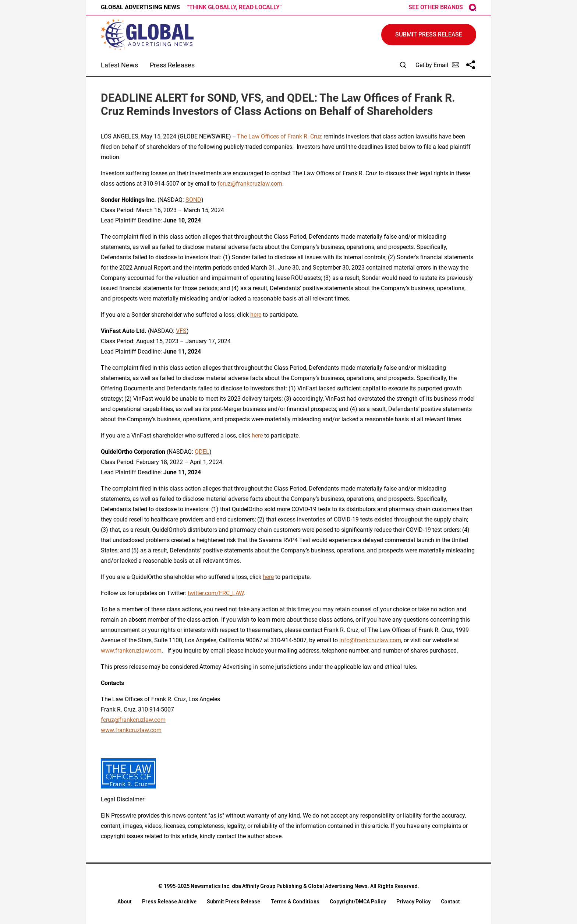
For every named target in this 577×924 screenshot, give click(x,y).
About (125, 902)
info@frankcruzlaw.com (370, 640)
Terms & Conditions (295, 902)
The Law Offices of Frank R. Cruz (279, 136)
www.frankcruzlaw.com (131, 651)
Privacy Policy (413, 902)
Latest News (119, 65)
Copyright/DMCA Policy (358, 902)
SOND (193, 200)
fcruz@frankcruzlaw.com (250, 184)
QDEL (202, 452)
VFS (181, 331)
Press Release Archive (169, 902)
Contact (450, 902)
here (256, 315)
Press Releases (172, 65)
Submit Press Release (233, 902)
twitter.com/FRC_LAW (216, 593)
